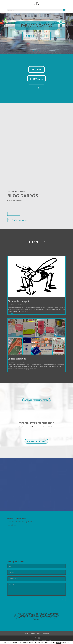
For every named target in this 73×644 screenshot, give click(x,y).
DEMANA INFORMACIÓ (36, 440)
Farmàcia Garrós (46, 639)
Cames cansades (17, 357)
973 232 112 (15, 212)
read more (11, 312)
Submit (61, 598)
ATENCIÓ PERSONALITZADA (36, 399)
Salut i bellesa (11, 303)
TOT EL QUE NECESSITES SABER (17, 190)
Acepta (59, 642)
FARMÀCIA (36, 77)
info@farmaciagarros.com (20, 219)
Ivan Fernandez (35, 639)
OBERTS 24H (36, 34)
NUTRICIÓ (36, 86)
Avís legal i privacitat (28, 632)
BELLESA (36, 68)
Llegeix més (66, 642)
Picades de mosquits (19, 300)
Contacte (46, 632)
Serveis (39, 632)
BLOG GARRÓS (23, 194)
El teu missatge (36, 588)
